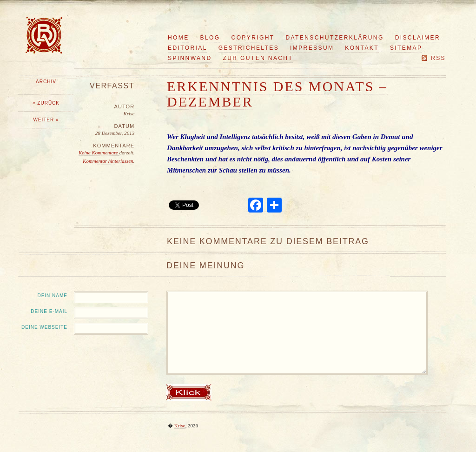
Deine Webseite (44, 327)
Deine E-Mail (49, 311)
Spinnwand (190, 58)
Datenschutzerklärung (335, 38)
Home (178, 38)
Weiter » (46, 120)
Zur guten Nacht (258, 58)
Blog (210, 38)
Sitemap (406, 48)
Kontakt (362, 48)
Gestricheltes (249, 48)
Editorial (188, 48)
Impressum (312, 48)
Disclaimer (418, 38)
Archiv (46, 82)
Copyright (253, 38)
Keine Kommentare (99, 153)
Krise (180, 425)
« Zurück (46, 103)
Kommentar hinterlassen (108, 161)
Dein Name (52, 296)
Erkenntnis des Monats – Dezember (277, 94)
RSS (438, 58)
